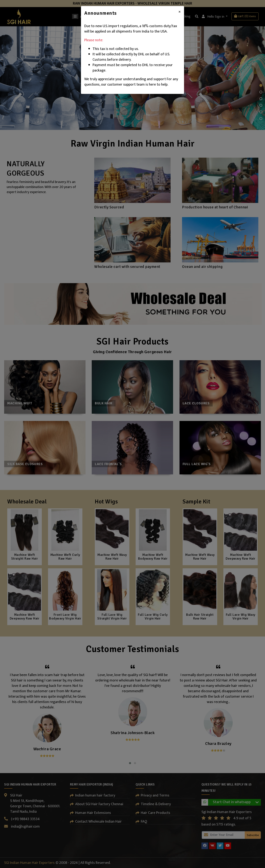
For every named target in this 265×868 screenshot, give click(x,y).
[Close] (180, 12)
